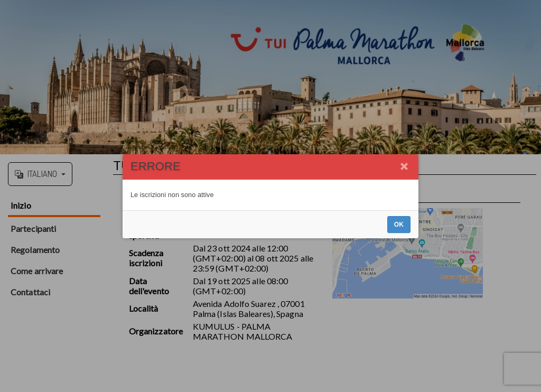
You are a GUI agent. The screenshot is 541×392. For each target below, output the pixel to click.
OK (399, 225)
